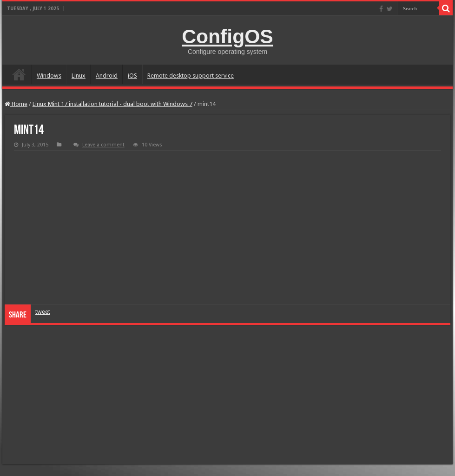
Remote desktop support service (191, 76)
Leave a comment (103, 145)
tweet (43, 312)
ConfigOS (227, 36)
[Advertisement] (228, 395)
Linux (79, 76)
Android (107, 76)
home (19, 74)
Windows (49, 76)
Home (16, 104)
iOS (132, 76)
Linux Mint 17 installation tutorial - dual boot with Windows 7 (112, 104)
